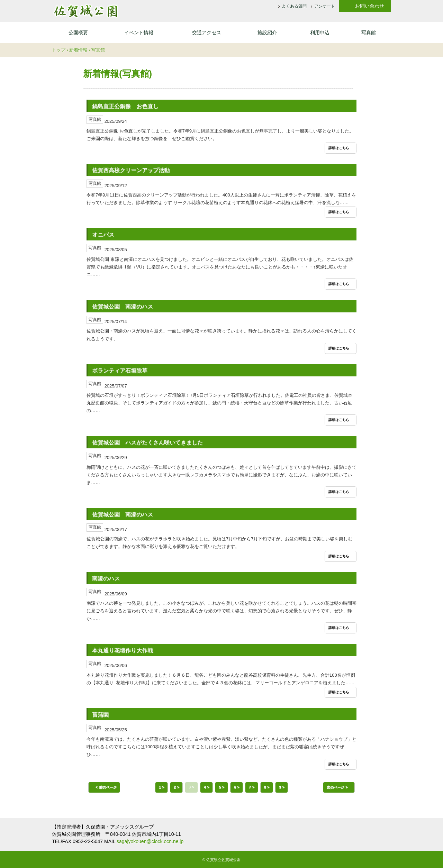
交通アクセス (207, 33)
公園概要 (78, 33)
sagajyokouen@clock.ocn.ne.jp (150, 841)
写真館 (369, 33)
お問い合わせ (370, 6)
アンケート (325, 7)
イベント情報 (139, 33)
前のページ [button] (108, 787)
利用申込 (320, 33)
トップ (59, 50)
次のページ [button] (335, 787)
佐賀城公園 (85, 11)
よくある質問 (294, 7)
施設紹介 (267, 33)
